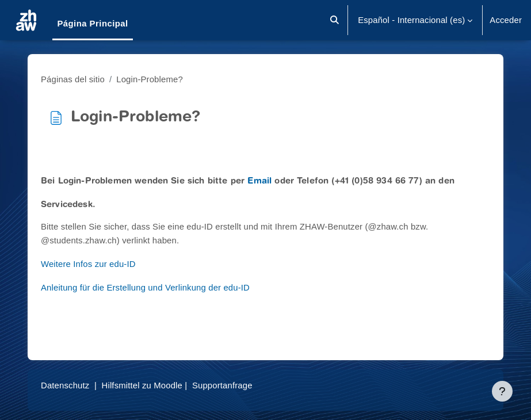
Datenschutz (65, 385)
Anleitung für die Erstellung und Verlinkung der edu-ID (145, 288)
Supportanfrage (222, 385)
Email (259, 182)
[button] (335, 20)
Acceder (506, 20)
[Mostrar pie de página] (502, 391)
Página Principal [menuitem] (92, 24)
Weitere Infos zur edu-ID (88, 264)
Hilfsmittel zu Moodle (142, 385)
